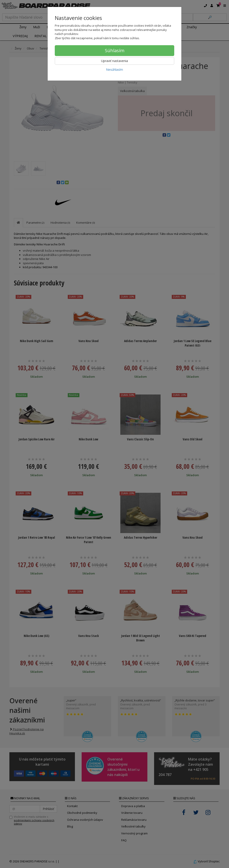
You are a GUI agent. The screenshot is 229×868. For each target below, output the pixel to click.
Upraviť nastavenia (114, 61)
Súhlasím (115, 50)
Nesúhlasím (114, 70)
